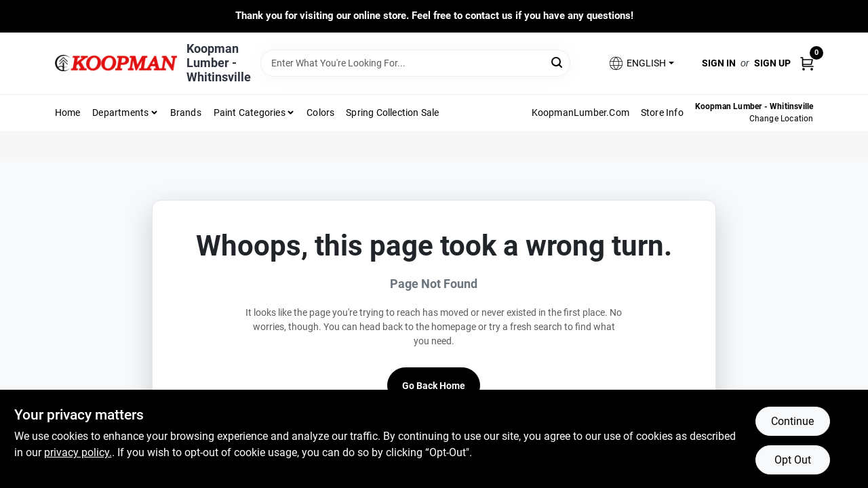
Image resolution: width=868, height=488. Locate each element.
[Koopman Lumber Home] (116, 63)
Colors (320, 113)
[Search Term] (415, 63)
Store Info (662, 113)
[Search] (558, 62)
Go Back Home (434, 386)
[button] (641, 63)
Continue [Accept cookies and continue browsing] (792, 421)
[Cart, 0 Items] (807, 63)
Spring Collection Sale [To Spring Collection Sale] (392, 113)
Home (68, 113)
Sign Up (772, 63)
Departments (120, 113)
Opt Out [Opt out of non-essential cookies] (793, 460)
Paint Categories (250, 113)
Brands (186, 113)
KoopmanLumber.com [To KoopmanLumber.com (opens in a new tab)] (580, 113)
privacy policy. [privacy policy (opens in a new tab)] (78, 452)
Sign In (719, 63)
